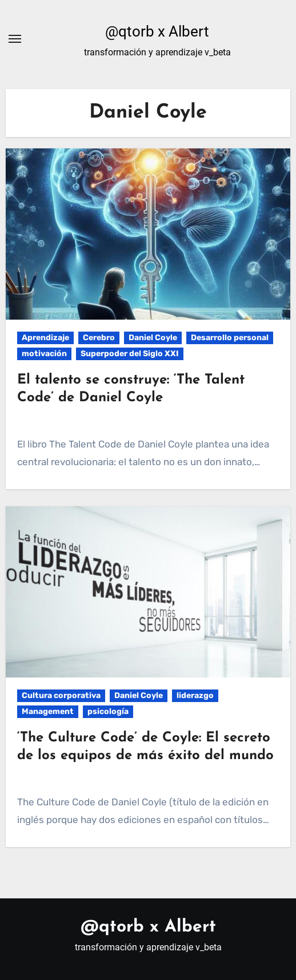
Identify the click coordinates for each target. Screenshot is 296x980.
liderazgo (195, 695)
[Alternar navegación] (15, 39)
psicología (108, 711)
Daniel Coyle (153, 338)
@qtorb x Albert (157, 31)
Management (48, 711)
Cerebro (99, 338)
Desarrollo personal (230, 338)
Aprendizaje (45, 338)
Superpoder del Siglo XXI (130, 354)
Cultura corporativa (61, 695)
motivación (44, 354)
